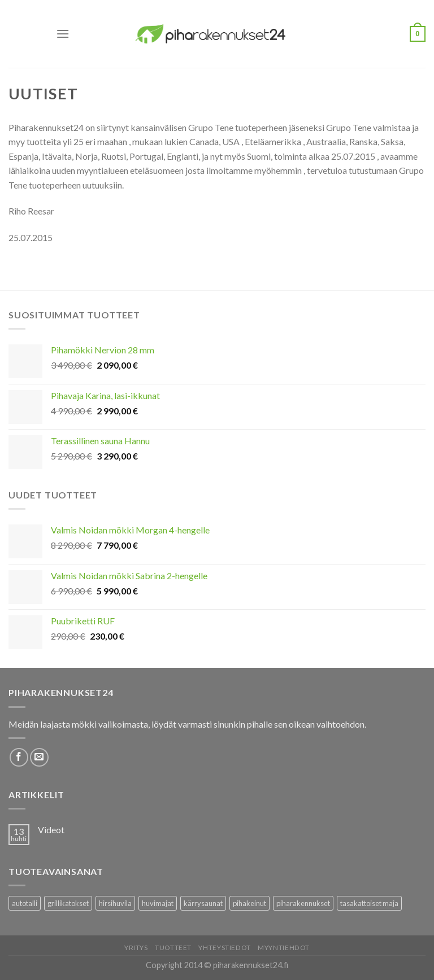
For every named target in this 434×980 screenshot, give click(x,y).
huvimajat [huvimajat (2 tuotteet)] (158, 903)
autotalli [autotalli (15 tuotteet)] (25, 903)
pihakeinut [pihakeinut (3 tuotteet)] (249, 903)
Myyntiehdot (284, 948)
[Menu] (63, 34)
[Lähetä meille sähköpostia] (39, 757)
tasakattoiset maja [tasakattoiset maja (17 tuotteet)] (369, 903)
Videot (51, 830)
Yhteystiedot (224, 948)
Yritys (136, 948)
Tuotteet (173, 948)
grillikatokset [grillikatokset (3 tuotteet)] (68, 903)
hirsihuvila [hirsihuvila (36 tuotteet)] (115, 903)
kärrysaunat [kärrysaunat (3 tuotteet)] (203, 903)
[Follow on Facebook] (19, 757)
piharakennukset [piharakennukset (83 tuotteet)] (303, 903)
